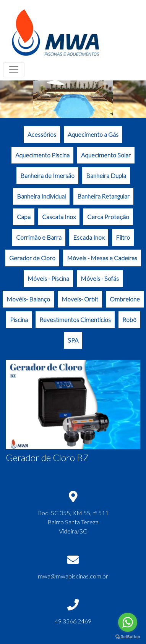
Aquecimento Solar (106, 155)
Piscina (19, 320)
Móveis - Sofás (100, 278)
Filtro (123, 237)
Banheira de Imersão (47, 175)
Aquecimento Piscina (42, 155)
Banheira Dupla (106, 175)
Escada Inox (89, 237)
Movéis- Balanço (28, 299)
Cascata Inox (59, 217)
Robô (129, 320)
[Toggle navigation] (14, 70)
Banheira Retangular (103, 196)
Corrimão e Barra (39, 237)
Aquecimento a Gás (93, 134)
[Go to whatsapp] (128, 622)
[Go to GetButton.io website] (128, 637)
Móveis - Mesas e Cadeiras (102, 258)
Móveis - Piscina (48, 278)
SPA (73, 340)
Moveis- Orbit (80, 299)
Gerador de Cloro (32, 258)
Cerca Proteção (108, 217)
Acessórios (42, 134)
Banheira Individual (41, 196)
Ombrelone (125, 299)
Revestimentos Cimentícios (75, 320)
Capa (24, 217)
